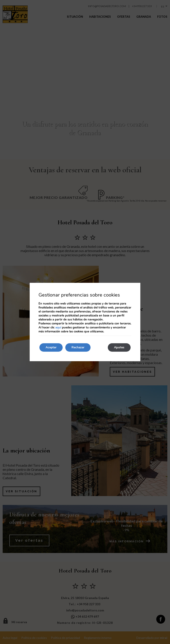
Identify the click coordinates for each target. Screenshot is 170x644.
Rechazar (80, 347)
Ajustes (119, 347)
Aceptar (52, 347)
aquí (58, 327)
